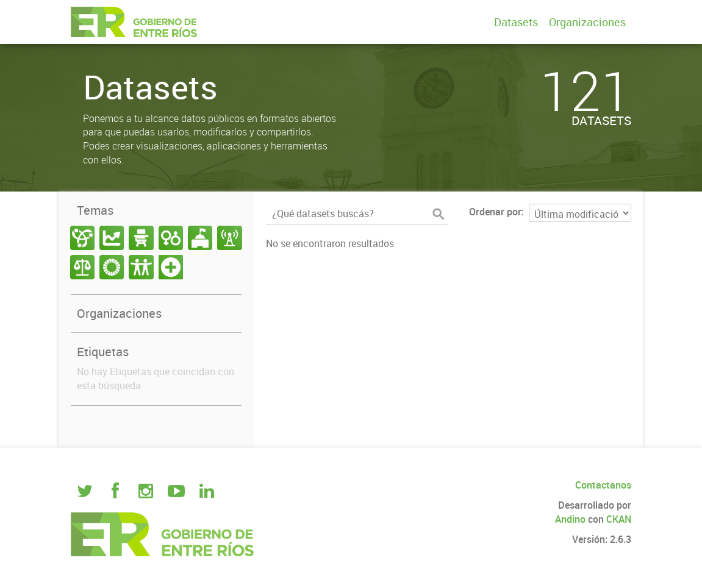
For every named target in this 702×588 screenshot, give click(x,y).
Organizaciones (587, 22)
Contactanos (603, 485)
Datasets (516, 22)
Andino (570, 519)
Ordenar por (495, 212)
